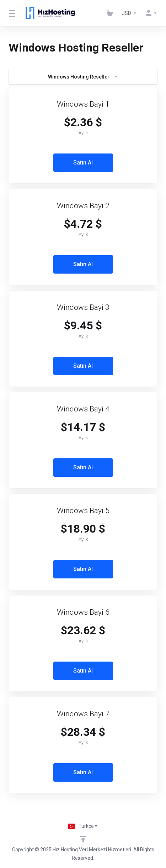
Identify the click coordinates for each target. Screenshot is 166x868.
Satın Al (83, 163)
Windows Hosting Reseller (83, 77)
